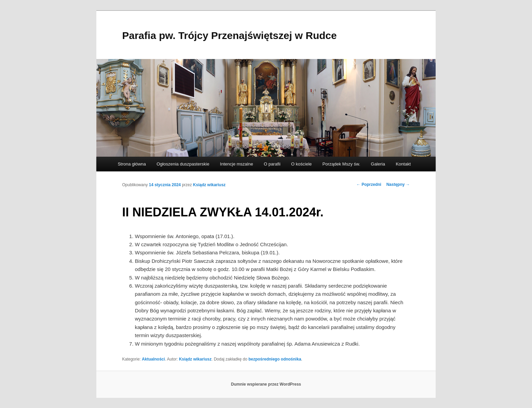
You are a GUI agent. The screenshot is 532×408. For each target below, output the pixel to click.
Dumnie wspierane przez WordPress (266, 384)
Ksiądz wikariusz (209, 185)
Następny (398, 184)
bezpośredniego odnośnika (275, 359)
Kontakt (403, 164)
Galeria (378, 164)
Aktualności (153, 359)
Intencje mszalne (236, 164)
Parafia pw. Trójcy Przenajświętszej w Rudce (229, 35)
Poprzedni (369, 184)
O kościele (301, 164)
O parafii (272, 164)
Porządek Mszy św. (341, 164)
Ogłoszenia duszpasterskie (183, 164)
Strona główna (132, 164)
